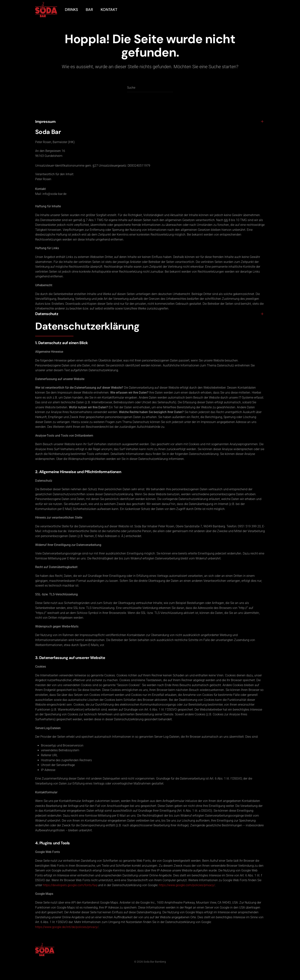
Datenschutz (47, 314)
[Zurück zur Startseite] (46, 10)
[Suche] (150, 88)
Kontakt (109, 10)
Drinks (71, 10)
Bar (89, 10)
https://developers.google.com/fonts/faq (70, 885)
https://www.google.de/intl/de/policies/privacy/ (67, 927)
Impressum (45, 122)
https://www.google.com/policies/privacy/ (187, 885)
